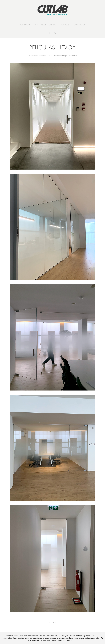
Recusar (70, 640)
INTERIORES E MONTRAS (45, 25)
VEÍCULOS (65, 25)
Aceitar (61, 640)
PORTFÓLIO (25, 25)
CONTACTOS (80, 25)
